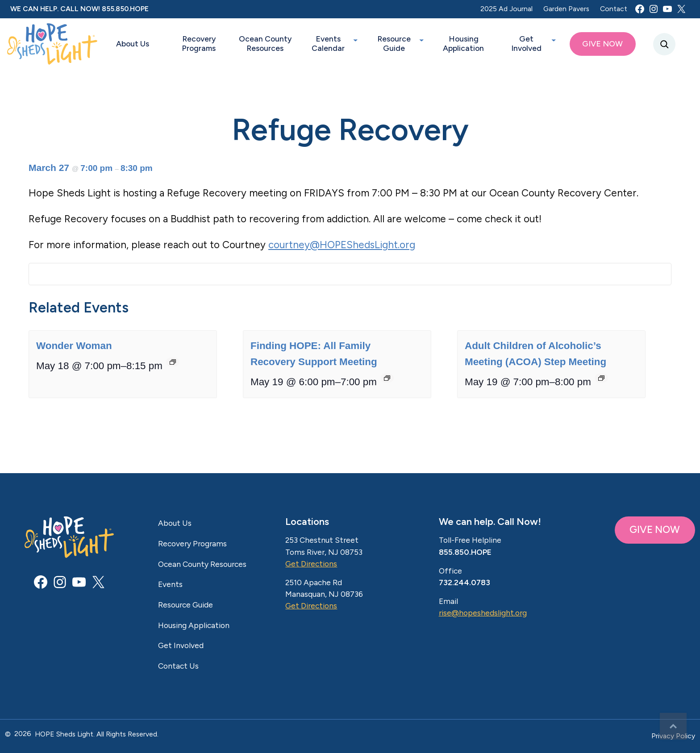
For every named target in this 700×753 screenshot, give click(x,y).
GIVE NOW (655, 530)
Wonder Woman (74, 349)
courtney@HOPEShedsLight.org (342, 245)
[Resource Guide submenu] (421, 39)
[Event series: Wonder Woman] (173, 365)
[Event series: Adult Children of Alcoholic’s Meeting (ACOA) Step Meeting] (601, 381)
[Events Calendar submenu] (355, 39)
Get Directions (311, 564)
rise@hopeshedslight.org (483, 613)
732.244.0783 (465, 582)
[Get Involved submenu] (554, 39)
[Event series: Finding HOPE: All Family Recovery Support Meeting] (387, 381)
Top (673, 726)
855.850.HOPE (125, 9)
